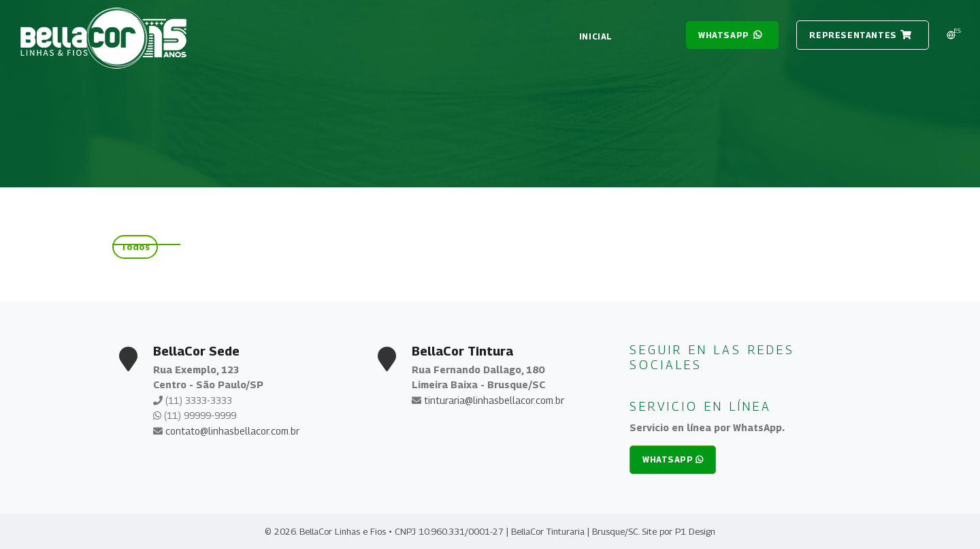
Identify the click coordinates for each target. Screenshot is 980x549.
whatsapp (730, 35)
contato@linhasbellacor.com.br (232, 431)
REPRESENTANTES (861, 35)
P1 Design (695, 531)
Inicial (596, 36)
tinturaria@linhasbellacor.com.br (494, 400)
